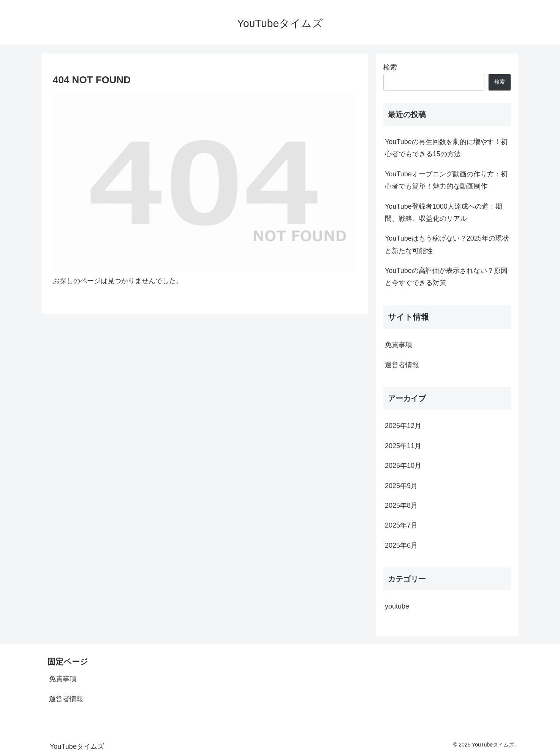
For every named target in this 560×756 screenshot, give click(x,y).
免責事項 (399, 345)
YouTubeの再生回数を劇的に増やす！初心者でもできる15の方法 (446, 148)
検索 (390, 67)
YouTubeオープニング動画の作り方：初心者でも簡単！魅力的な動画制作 (446, 180)
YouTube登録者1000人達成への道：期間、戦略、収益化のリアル (444, 212)
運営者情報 (402, 365)
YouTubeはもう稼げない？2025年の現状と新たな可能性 (447, 244)
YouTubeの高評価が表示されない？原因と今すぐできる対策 (446, 277)
